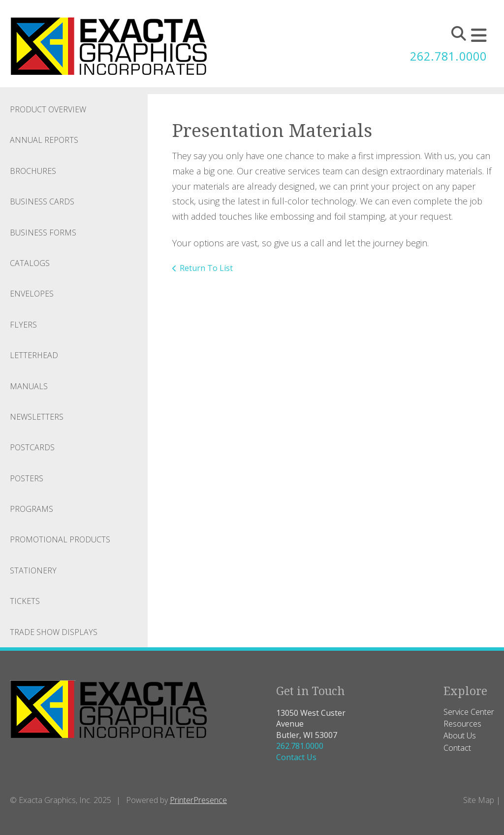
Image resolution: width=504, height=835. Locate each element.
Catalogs (30, 263)
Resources (462, 724)
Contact (457, 748)
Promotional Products (60, 539)
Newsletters (37, 417)
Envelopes (32, 294)
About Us (460, 735)
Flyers (23, 325)
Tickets (25, 601)
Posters (27, 478)
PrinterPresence (198, 800)
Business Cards (42, 201)
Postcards (32, 447)
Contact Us (296, 757)
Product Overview (48, 109)
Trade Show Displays (54, 632)
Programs (31, 509)
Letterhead (34, 355)
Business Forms (43, 233)
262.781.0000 (446, 56)
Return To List (206, 268)
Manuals (29, 386)
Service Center (469, 712)
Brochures (33, 171)
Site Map (479, 800)
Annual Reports (44, 140)
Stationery (33, 570)
